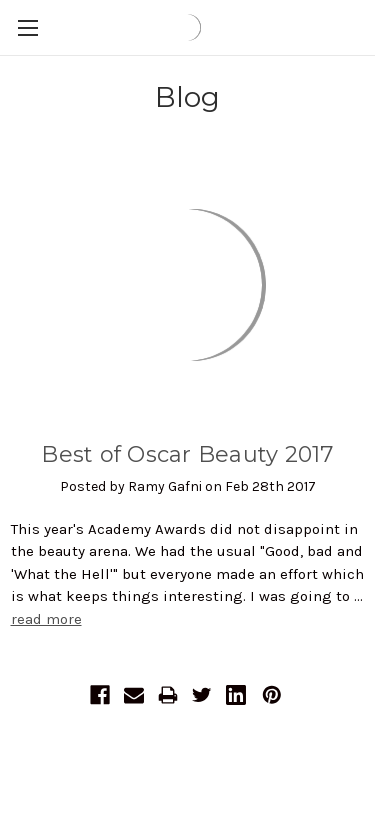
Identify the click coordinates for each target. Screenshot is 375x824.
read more (46, 619)
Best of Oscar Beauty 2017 (187, 454)
